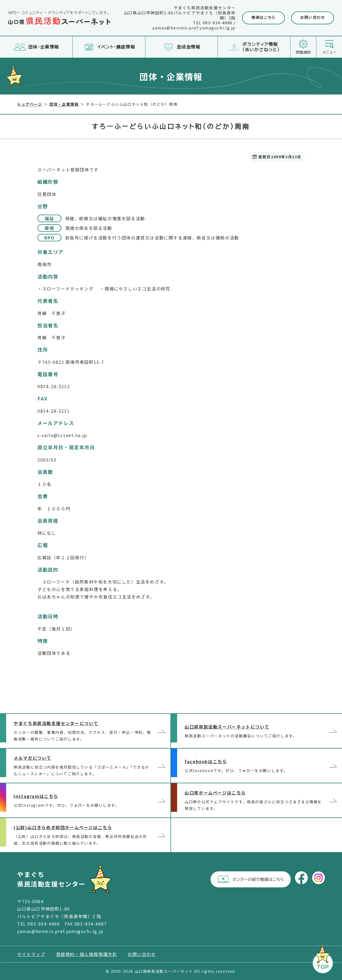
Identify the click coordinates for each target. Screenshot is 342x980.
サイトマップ (31, 954)
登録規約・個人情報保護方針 (87, 954)
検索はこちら (263, 18)
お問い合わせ (313, 18)
